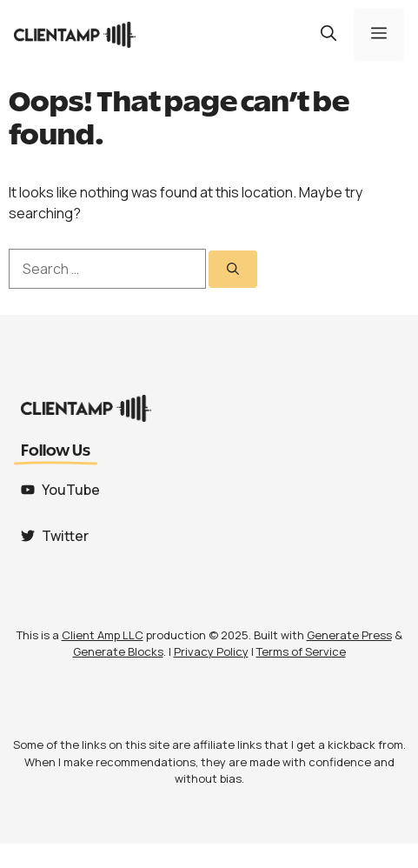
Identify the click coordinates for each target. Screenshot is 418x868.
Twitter (65, 536)
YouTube (71, 490)
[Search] (233, 269)
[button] (328, 35)
